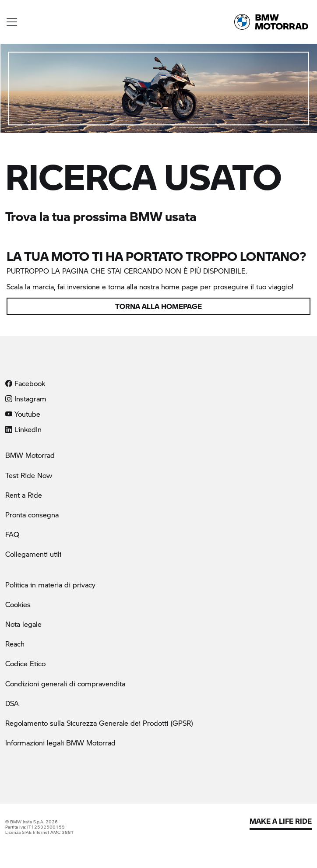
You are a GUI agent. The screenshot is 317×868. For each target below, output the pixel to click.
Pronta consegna (32, 515)
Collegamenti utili (33, 554)
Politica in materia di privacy (50, 585)
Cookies (18, 604)
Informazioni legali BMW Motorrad (60, 743)
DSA (12, 703)
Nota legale (23, 624)
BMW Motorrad (30, 455)
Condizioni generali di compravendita (65, 684)
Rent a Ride (24, 495)
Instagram (26, 399)
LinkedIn (23, 429)
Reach (15, 644)
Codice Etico (25, 663)
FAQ (12, 534)
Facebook (25, 383)
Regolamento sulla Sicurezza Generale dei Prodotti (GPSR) (99, 723)
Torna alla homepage (158, 306)
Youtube (23, 414)
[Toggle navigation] (12, 22)
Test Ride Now (29, 475)
